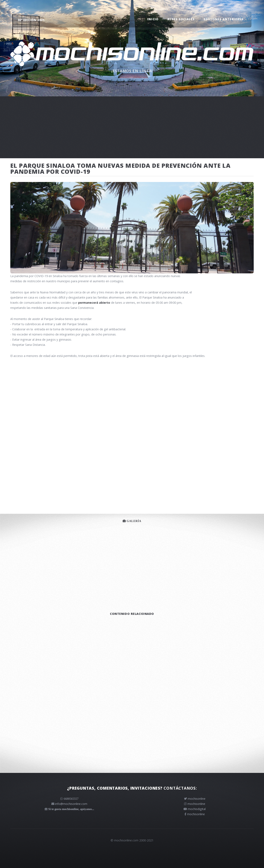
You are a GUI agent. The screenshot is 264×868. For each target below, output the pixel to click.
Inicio (153, 19)
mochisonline (197, 799)
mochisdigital (197, 809)
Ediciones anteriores (223, 19)
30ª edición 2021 (31, 20)
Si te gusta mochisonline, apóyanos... (71, 809)
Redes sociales (181, 19)
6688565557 (71, 799)
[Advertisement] (132, 127)
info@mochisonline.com (71, 804)
